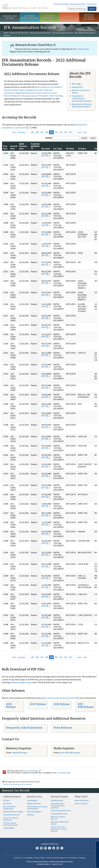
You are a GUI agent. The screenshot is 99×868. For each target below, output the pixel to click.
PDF (44, 156)
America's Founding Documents (89, 17)
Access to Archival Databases (10, 819)
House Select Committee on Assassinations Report (82, 98)
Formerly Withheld (35, 146)
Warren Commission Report (81, 91)
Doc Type (58, 149)
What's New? (81, 797)
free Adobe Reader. (32, 771)
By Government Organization (9, 808)
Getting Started (57, 800)
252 (66, 132)
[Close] (96, 844)
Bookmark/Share (78, 4)
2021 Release (62, 704)
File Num (70, 149)
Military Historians (34, 804)
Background (77, 87)
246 (37, 132)
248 (47, 132)
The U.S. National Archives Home (25, 6)
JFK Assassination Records (40, 33)
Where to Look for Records (58, 818)
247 (42, 132)
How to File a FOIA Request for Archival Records (59, 829)
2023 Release (38, 704)
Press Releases (63, 728)
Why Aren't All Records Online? (60, 823)
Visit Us (69, 17)
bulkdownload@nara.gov (21, 682)
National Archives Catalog (13, 812)
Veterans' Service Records (30, 17)
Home (6, 33)
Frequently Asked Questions (24, 728)
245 (32, 132)
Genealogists (32, 800)
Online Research (12, 797)
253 (71, 132)
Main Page (76, 84)
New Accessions (81, 804)
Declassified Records (59, 814)
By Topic (7, 800)
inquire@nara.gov (20, 752)
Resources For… (35, 797)
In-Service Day (83, 49)
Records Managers (34, 812)
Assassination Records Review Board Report (82, 105)
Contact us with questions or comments (17, 784)
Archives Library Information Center (11, 824)
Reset (93, 138)
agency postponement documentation (59, 698)
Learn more (76, 863)
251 (61, 132)
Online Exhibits (9, 828)
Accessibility (28, 858)
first (14, 132)
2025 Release (11, 706)
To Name (82, 149)
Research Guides (60, 797)
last (85, 132)
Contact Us (92, 4)
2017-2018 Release (85, 706)
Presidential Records (11, 815)
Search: (49, 138)
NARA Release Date (23, 146)
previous (22, 132)
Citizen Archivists (62, 4)
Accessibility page (64, 773)
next (79, 132)
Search (92, 9)
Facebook (37, 848)
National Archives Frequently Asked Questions (58, 806)
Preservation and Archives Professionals (37, 808)
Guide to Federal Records (61, 811)
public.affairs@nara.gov (70, 752)
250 (56, 132)
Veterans (31, 815)
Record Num (14, 147)
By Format (7, 804)
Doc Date (46, 149)
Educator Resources (49, 17)
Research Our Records (10, 17)
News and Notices (82, 800)
